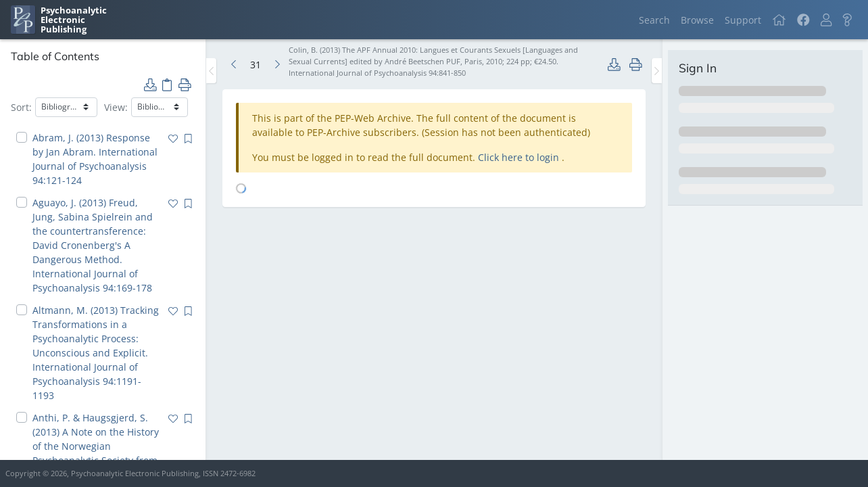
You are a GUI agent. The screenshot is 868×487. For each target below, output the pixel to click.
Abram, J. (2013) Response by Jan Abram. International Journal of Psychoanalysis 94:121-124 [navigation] (95, 159)
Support (743, 20)
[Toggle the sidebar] (211, 71)
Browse (697, 20)
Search (654, 20)
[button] (826, 20)
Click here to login (520, 157)
